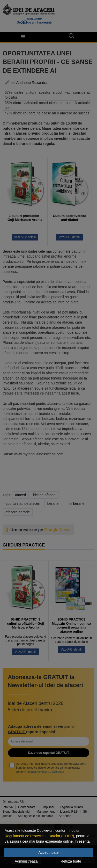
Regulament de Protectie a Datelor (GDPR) (39, 836)
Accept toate (49, 852)
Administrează (26, 861)
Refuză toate (71, 861)
